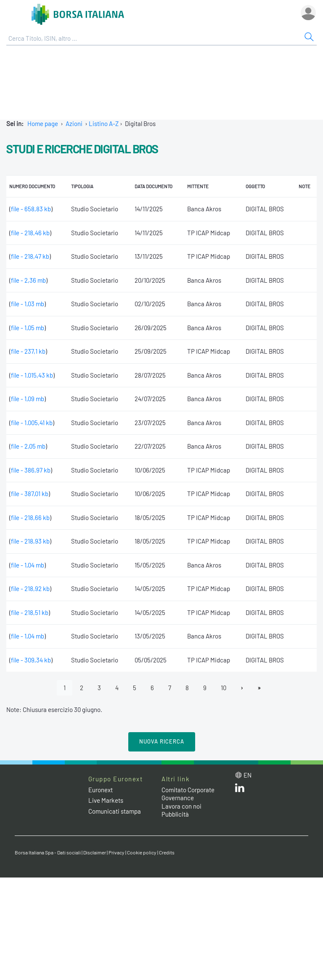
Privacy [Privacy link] (116, 852)
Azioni (74, 123)
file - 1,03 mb (28, 304)
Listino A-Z (104, 123)
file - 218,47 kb (30, 256)
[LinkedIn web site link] (240, 790)
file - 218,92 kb (30, 589)
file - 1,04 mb (28, 565)
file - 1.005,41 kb (32, 423)
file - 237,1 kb (28, 351)
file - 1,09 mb (28, 399)
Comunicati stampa (115, 811)
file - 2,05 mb (28, 446)
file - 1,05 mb (28, 328)
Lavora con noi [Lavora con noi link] (181, 806)
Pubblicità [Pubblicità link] (175, 814)
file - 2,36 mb (28, 280)
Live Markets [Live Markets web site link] (106, 800)
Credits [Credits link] (167, 852)
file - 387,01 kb (30, 494)
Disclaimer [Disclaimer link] (95, 852)
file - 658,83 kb (31, 209)
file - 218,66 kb (30, 518)
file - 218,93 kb (30, 541)
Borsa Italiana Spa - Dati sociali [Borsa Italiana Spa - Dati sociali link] (48, 852)
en (248, 775)
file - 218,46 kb (30, 233)
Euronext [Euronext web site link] (101, 790)
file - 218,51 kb (30, 612)
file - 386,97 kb (31, 470)
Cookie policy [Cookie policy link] (142, 852)
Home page (43, 123)
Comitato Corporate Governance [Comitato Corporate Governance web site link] (188, 794)
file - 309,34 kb (31, 660)
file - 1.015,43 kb (32, 375)
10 (224, 688)
